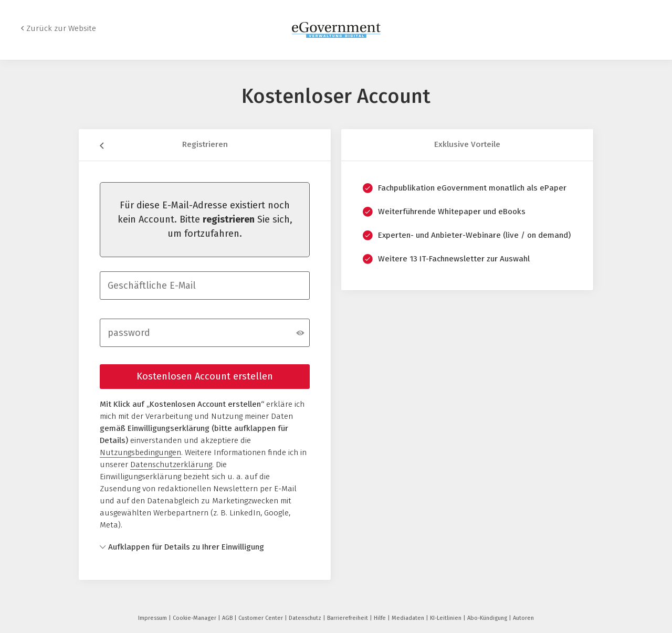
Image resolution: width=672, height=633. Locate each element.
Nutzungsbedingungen (140, 452)
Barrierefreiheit (348, 618)
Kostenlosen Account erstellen (205, 376)
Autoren (523, 618)
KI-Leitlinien (447, 618)
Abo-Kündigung (488, 618)
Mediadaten (409, 618)
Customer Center (261, 618)
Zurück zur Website (61, 28)
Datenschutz (306, 618)
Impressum (153, 618)
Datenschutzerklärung (171, 465)
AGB (228, 618)
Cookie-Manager (195, 618)
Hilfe (381, 618)
